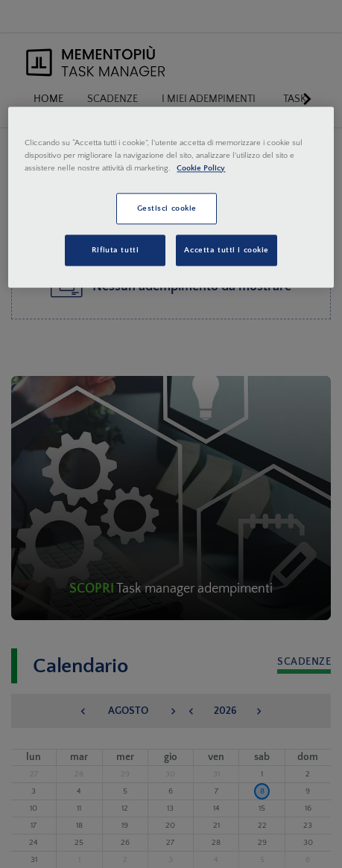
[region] (171, 197)
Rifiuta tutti (115, 250)
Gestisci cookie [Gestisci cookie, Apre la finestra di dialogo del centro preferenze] (167, 208)
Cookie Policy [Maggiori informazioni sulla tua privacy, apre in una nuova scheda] (201, 168)
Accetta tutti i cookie (227, 250)
